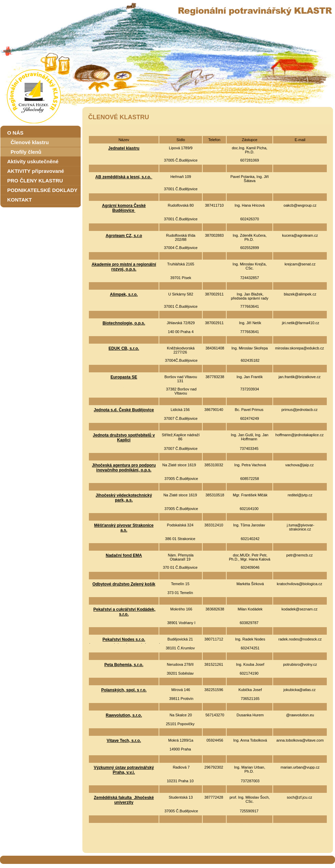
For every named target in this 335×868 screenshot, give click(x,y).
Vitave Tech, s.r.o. (124, 741)
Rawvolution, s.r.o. (124, 715)
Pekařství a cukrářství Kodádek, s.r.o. (124, 612)
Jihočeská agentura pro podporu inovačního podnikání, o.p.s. (124, 468)
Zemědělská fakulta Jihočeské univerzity (124, 800)
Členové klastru (30, 142)
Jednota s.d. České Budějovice (124, 410)
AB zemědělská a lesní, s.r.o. (124, 177)
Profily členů (26, 152)
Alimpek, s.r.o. (124, 294)
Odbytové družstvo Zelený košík (124, 584)
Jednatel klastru (124, 148)
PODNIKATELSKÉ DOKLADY (42, 190)
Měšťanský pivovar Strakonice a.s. (124, 528)
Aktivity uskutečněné (33, 161)
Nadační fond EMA (124, 555)
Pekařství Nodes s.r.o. (124, 639)
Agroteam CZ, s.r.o (124, 236)
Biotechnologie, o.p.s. (124, 323)
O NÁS (15, 133)
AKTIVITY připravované (36, 171)
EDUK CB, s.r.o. (124, 348)
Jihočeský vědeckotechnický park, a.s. (124, 498)
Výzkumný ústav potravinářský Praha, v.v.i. (124, 770)
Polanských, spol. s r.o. (124, 690)
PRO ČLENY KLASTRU (35, 181)
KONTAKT (19, 200)
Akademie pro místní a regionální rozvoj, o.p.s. (124, 267)
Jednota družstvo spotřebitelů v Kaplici (124, 438)
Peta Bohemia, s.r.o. (124, 665)
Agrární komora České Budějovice (124, 208)
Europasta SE (124, 377)
